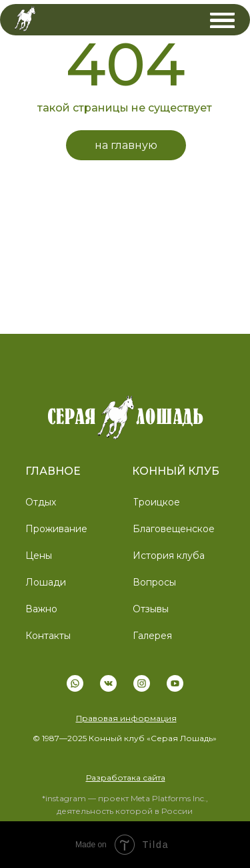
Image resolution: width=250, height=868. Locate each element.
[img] (222, 20)
